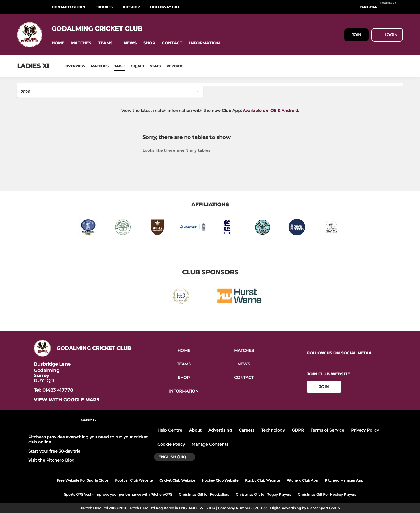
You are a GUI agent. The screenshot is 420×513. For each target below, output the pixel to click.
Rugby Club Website (262, 480)
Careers (247, 430)
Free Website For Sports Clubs (83, 480)
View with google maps (67, 400)
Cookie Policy (171, 444)
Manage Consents (210, 444)
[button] (58, 43)
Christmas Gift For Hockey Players (327, 494)
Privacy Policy (365, 430)
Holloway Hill (165, 7)
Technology (273, 430)
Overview (75, 66)
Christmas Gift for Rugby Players (263, 494)
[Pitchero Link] (392, 9)
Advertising (220, 430)
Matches (100, 66)
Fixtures (104, 7)
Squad (138, 66)
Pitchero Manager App (344, 480)
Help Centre (170, 430)
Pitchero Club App (302, 480)
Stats (155, 66)
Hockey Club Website (220, 480)
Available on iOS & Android (270, 111)
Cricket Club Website (177, 480)
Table (120, 66)
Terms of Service (327, 430)
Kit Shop (131, 7)
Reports (175, 66)
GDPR (298, 430)
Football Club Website (134, 480)
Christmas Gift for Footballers (204, 494)
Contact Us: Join (69, 7)
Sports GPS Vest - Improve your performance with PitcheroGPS (118, 494)
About (195, 430)
